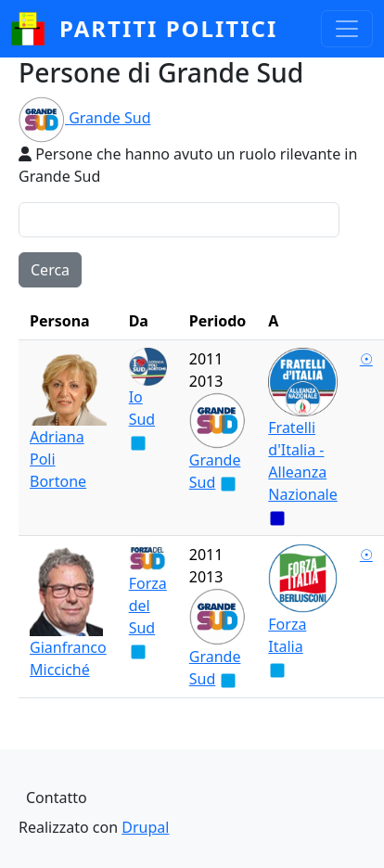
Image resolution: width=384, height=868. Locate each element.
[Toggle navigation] (347, 29)
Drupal (145, 827)
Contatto (57, 798)
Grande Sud (109, 118)
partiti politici (168, 28)
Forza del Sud (148, 606)
